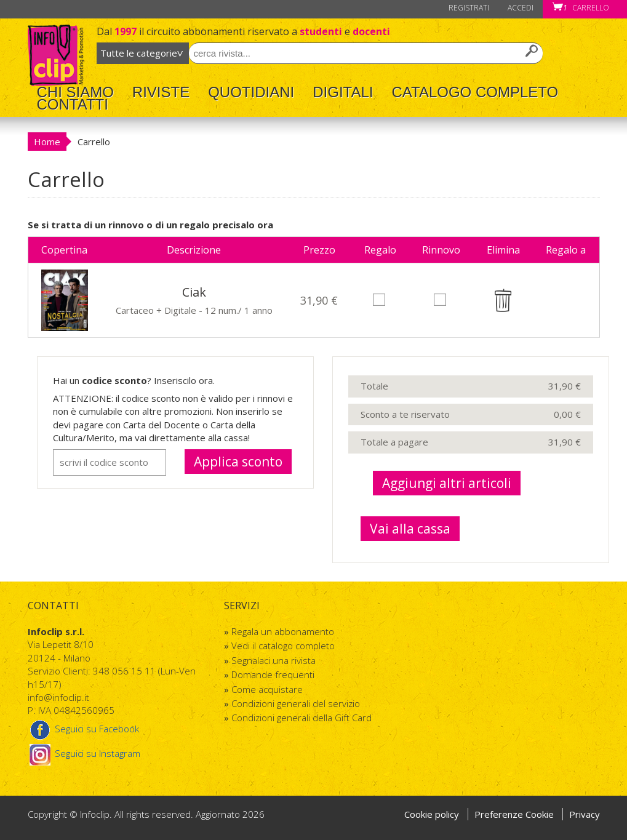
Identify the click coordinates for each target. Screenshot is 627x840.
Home (47, 142)
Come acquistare (267, 689)
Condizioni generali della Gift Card (302, 718)
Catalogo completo (475, 92)
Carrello (581, 8)
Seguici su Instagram (84, 753)
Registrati (469, 8)
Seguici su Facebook (83, 729)
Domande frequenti (273, 674)
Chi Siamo (75, 92)
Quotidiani (251, 92)
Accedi (521, 8)
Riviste (161, 92)
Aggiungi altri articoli (447, 483)
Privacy (585, 814)
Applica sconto (238, 462)
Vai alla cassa (410, 529)
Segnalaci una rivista (274, 660)
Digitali (343, 92)
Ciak (194, 292)
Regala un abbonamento (283, 631)
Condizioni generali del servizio (296, 703)
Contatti (73, 105)
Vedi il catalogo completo (283, 646)
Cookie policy (432, 814)
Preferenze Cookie (515, 814)
